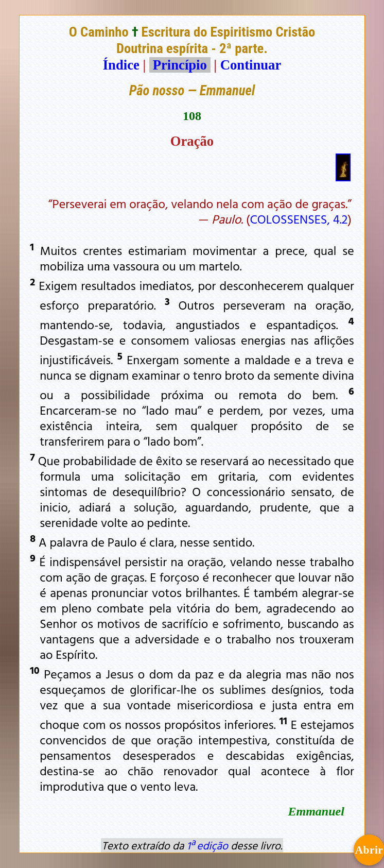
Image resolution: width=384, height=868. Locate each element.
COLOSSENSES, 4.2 (299, 219)
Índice (121, 65)
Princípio (180, 65)
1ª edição (207, 845)
